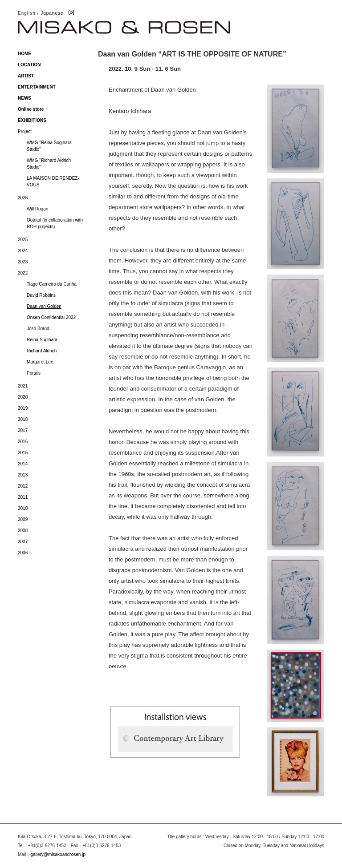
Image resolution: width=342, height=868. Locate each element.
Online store (31, 109)
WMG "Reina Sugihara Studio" (49, 146)
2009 (23, 519)
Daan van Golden (44, 306)
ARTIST (26, 76)
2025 (23, 240)
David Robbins (41, 295)
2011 (23, 497)
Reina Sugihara (42, 340)
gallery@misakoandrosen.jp (58, 854)
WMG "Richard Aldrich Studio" (49, 164)
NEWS (24, 98)
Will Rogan (37, 209)
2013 (23, 475)
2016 (23, 442)
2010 (23, 508)
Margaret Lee (40, 362)
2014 (23, 464)
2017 (23, 430)
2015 (23, 453)
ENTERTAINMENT (37, 87)
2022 (23, 273)
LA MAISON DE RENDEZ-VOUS (53, 182)
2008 (23, 531)
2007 (23, 542)
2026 (23, 198)
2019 (23, 408)
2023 (23, 262)
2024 (23, 251)
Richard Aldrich (42, 351)
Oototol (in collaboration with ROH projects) (55, 223)
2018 (23, 419)
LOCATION (29, 65)
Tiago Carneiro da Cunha (52, 284)
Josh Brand (38, 329)
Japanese (52, 13)
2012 (23, 486)
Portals (34, 373)
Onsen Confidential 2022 (51, 317)
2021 (23, 386)
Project (25, 131)
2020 (23, 397)
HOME (24, 54)
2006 (23, 553)
